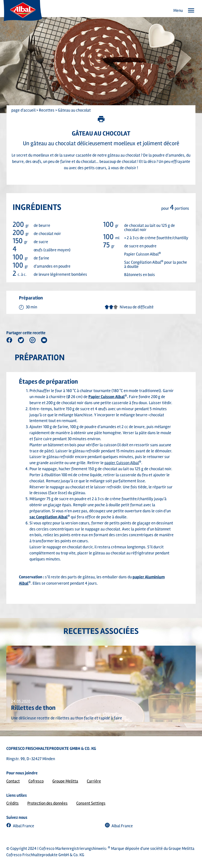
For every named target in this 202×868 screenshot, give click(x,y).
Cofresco (36, 781)
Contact (13, 781)
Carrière (94, 781)
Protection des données (47, 803)
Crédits (12, 803)
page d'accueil (23, 110)
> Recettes (45, 110)
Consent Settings (91, 803)
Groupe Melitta (65, 781)
